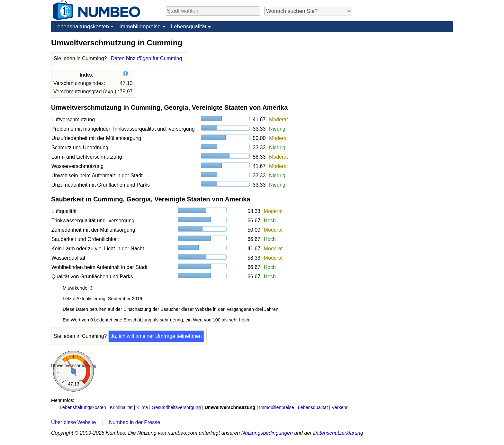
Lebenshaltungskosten (82, 27)
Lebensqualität (189, 27)
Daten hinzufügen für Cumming (146, 58)
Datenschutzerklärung (338, 433)
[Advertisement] (405, 78)
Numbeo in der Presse (135, 422)
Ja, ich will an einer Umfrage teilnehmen (156, 336)
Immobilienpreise (140, 27)
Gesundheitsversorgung (176, 407)
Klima (142, 407)
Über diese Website (73, 422)
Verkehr (340, 407)
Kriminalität (121, 407)
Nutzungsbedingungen (267, 433)
